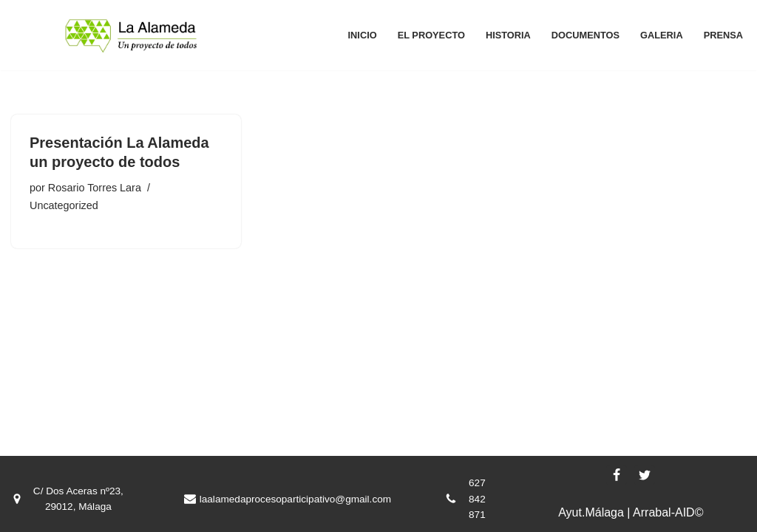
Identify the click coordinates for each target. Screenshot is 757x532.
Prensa (723, 35)
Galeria (662, 35)
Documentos (585, 35)
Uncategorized (64, 205)
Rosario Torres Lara (95, 188)
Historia (508, 35)
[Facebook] (617, 475)
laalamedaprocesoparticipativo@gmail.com (295, 499)
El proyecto (431, 35)
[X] (645, 475)
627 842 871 (477, 499)
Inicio (363, 35)
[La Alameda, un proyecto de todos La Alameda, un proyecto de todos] (131, 35)
